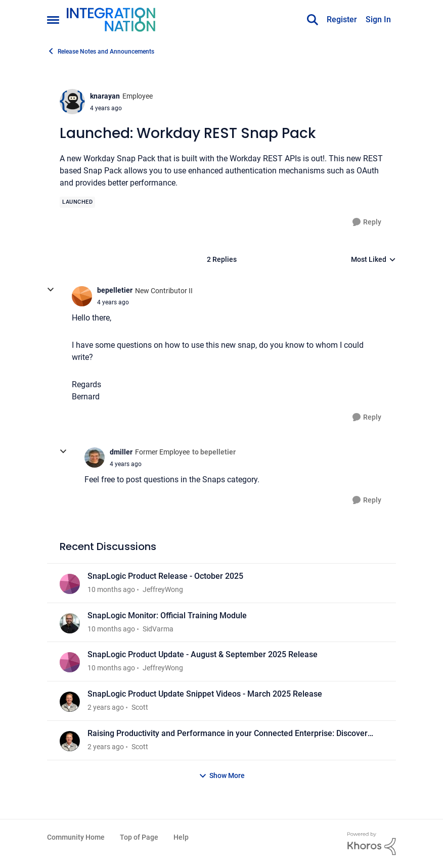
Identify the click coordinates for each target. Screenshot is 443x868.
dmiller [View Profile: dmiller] (121, 452)
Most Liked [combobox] (373, 260)
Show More (222, 776)
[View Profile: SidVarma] (70, 623)
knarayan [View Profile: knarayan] (105, 96)
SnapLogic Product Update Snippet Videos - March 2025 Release (205, 694)
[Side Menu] (53, 20)
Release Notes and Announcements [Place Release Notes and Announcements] (101, 51)
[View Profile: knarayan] (72, 102)
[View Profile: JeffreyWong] (70, 584)
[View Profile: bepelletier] (82, 296)
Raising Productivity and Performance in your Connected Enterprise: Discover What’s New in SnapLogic (228, 734)
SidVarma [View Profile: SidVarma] (158, 628)
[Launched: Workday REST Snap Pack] (113, 302)
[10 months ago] (111, 590)
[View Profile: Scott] (70, 702)
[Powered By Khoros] (372, 844)
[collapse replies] (51, 290)
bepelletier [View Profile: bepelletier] (115, 290)
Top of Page (139, 837)
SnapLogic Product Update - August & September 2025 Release (203, 654)
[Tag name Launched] (77, 202)
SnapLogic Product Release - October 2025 (165, 576)
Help (181, 837)
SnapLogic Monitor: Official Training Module (167, 615)
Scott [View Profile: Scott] (140, 707)
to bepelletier (214, 452)
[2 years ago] (106, 707)
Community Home (76, 837)
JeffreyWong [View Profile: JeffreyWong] (163, 589)
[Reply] (367, 222)
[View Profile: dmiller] (95, 458)
